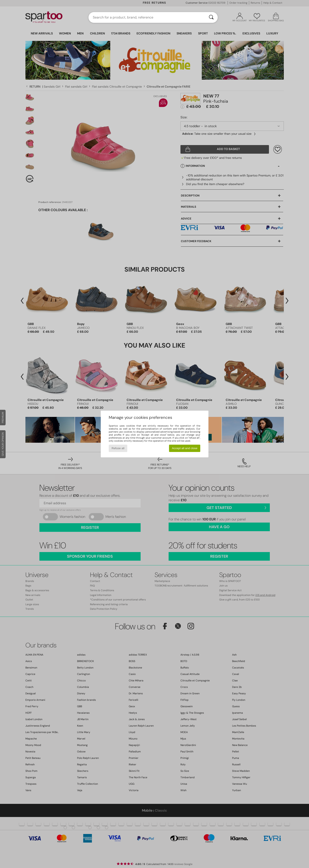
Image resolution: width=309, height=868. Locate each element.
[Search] (211, 17)
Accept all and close (185, 448)
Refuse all (118, 448)
